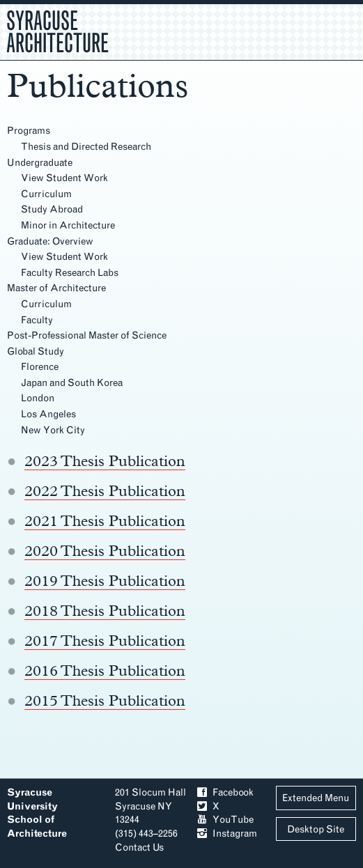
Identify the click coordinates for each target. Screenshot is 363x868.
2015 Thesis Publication (105, 700)
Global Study (36, 351)
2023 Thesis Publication (105, 460)
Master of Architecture (56, 288)
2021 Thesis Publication (105, 520)
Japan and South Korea (72, 383)
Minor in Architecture (68, 225)
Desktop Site (316, 829)
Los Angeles (48, 414)
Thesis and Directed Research (86, 147)
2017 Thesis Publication (105, 640)
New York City (53, 430)
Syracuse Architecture (57, 30)
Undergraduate (40, 163)
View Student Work (64, 178)
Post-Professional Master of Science (87, 335)
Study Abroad (52, 209)
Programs (29, 131)
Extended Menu (316, 798)
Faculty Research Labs (70, 273)
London (38, 398)
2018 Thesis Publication (105, 610)
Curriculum (46, 194)
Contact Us (139, 847)
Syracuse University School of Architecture (37, 813)
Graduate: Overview (50, 241)
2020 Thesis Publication (105, 550)
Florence (40, 367)
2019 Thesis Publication (105, 580)
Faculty (37, 320)
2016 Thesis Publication (105, 670)
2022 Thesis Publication (105, 490)
